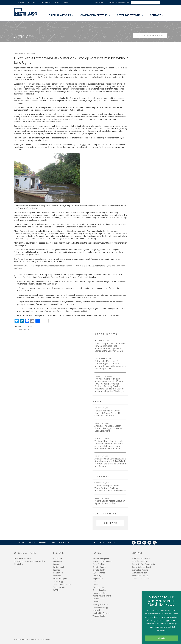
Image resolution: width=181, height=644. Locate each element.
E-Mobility (97, 575)
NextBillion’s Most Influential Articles (29, 561)
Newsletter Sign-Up (140, 575)
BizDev (32, 3)
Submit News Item (140, 572)
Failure (95, 584)
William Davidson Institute (119, 3)
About (67, 3)
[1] (100, 86)
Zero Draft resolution (50, 77)
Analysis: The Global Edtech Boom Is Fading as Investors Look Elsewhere (108, 428)
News (21, 3)
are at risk (42, 220)
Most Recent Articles (23, 558)
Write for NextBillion (140, 561)
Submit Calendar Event (141, 567)
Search (163, 2)
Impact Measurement (102, 596)
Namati (69, 266)
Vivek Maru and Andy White (25, 54)
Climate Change (99, 567)
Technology (58, 581)
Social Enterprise (60, 578)
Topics (97, 553)
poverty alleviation (24, 330)
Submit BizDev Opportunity (143, 564)
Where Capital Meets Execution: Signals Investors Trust (110, 502)
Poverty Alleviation (100, 604)
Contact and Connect (141, 578)
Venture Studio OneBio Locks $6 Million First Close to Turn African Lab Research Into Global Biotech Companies (109, 445)
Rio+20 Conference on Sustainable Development (95, 77)
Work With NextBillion (141, 558)
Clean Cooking (99, 564)
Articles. (23, 36)
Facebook (136, 543)
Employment (98, 578)
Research (96, 610)
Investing (57, 575)
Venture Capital (99, 616)
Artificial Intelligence (101, 558)
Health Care (58, 572)
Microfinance (98, 598)
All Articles (18, 564)
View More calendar (119, 477)
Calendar (45, 3)
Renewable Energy (100, 607)
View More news (121, 402)
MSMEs (96, 601)
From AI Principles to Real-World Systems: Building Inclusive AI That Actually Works (110, 488)
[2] (83, 110)
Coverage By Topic (130, 15)
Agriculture (58, 558)
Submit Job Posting (140, 570)
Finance (57, 570)
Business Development (102, 561)
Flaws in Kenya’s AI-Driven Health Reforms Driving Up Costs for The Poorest (108, 413)
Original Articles (61, 15)
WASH (56, 590)
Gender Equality (99, 590)
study (84, 145)
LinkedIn (151, 543)
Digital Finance (99, 572)
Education (57, 561)
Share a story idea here (152, 36)
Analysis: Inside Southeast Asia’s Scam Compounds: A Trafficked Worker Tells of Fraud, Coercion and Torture (110, 462)
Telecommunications (62, 584)
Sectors (58, 553)
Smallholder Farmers (101, 613)
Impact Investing (100, 593)
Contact (157, 15)
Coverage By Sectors (95, 15)
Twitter (141, 543)
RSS (157, 543)
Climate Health (99, 570)
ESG (94, 581)
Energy (56, 564)
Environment (28, 326)
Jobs (57, 3)
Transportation (60, 587)
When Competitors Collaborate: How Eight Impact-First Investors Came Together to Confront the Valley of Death (110, 347)
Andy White (78, 266)
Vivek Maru (19, 266)
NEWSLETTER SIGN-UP (104, 542)
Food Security (98, 587)
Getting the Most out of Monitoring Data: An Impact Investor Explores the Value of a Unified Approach (110, 365)
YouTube (146, 543)
